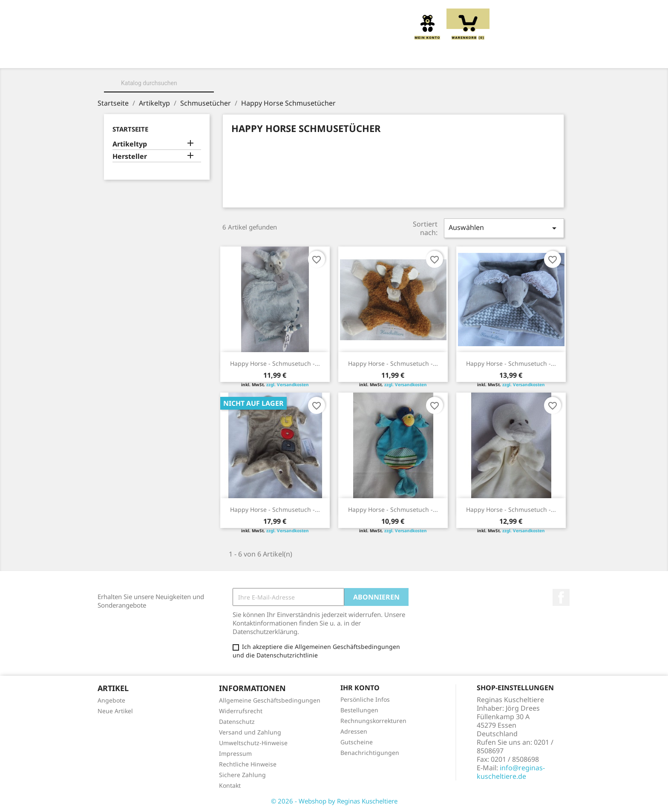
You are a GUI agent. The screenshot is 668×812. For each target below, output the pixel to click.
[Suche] (159, 83)
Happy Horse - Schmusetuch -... (275, 363)
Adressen (354, 731)
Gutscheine (357, 742)
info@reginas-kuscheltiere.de (511, 772)
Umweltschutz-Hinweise (253, 743)
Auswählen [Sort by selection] (504, 228)
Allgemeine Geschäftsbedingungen (270, 700)
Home (135, 56)
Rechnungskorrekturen (373, 721)
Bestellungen (359, 710)
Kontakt (230, 785)
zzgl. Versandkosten (288, 384)
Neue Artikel (115, 711)
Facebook (561, 597)
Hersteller (130, 156)
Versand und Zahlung (250, 732)
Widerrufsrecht (241, 711)
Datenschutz (237, 722)
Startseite (130, 129)
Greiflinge (334, 56)
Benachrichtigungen (370, 753)
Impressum (235, 753)
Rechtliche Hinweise (248, 764)
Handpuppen (392, 56)
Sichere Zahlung (242, 775)
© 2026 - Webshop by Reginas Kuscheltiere (334, 801)
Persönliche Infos (365, 699)
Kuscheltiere (235, 56)
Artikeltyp (130, 144)
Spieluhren (523, 56)
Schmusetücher (458, 56)
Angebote (111, 700)
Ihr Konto (360, 688)
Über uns (178, 56)
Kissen (287, 56)
